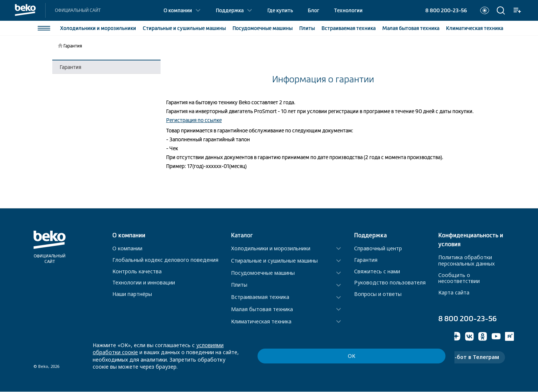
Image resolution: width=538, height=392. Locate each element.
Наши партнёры (132, 294)
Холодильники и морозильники (271, 249)
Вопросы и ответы (378, 294)
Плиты (307, 28)
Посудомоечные (262, 28)
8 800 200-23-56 (446, 10)
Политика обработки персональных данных (466, 260)
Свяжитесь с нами (377, 271)
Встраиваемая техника (260, 297)
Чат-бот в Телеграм (472, 357)
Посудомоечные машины (263, 273)
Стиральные (184, 28)
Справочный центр (378, 248)
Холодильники (98, 28)
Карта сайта (454, 292)
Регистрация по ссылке (194, 120)
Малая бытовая (410, 28)
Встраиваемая (348, 28)
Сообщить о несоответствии (459, 278)
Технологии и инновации (144, 282)
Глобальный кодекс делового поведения (165, 260)
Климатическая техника (261, 322)
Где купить (280, 10)
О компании (178, 10)
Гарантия (70, 67)
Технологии (348, 10)
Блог (313, 10)
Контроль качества (137, 271)
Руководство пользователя (390, 282)
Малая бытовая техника (262, 309)
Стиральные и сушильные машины (274, 261)
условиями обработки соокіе (233, 359)
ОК (408, 363)
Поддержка (230, 10)
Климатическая (474, 28)
